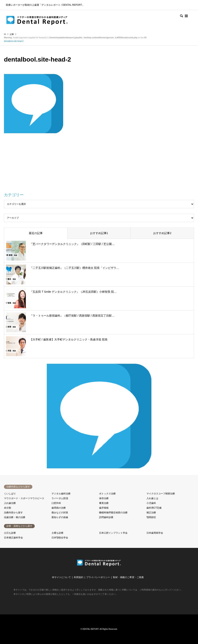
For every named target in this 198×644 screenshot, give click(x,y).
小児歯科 (151, 503)
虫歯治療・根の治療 (15, 517)
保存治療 (104, 498)
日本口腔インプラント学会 (113, 533)
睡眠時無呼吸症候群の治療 (113, 513)
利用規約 (79, 577)
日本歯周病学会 (155, 533)
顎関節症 (151, 517)
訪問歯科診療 (106, 517)
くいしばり (10, 494)
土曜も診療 (57, 533)
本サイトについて (61, 577)
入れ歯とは (152, 498)
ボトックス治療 (107, 494)
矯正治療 (151, 513)
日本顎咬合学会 (60, 538)
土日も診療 (10, 533)
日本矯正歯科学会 (13, 538)
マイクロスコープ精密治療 (161, 494)
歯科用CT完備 (154, 508)
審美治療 (104, 503)
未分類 (8, 508)
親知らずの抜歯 (60, 517)
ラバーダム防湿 (60, 498)
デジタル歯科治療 (61, 494)
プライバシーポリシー (98, 577)
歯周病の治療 (59, 508)
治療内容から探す (13, 513)
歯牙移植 (104, 508)
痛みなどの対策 (60, 513)
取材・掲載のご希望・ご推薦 (128, 577)
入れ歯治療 (10, 503)
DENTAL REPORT (91, 629)
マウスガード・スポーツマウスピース (24, 498)
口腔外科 (56, 503)
